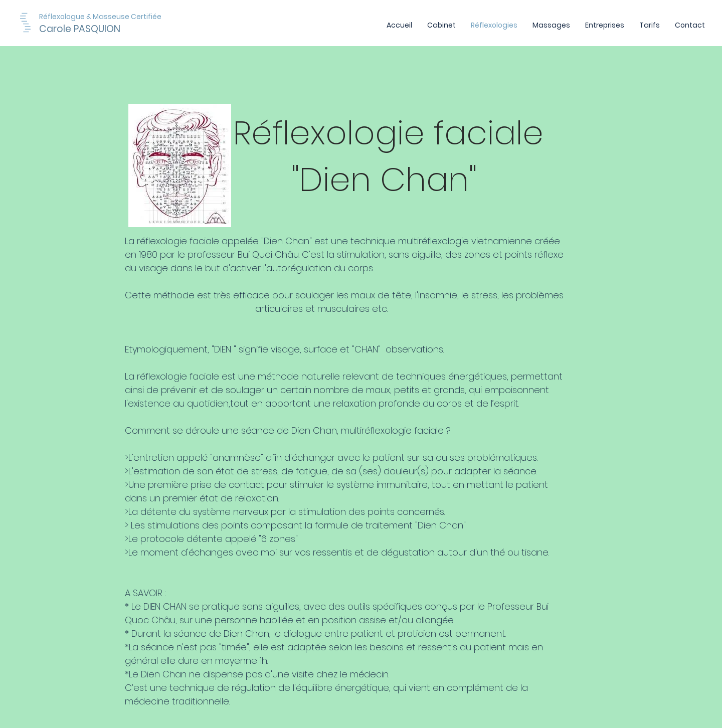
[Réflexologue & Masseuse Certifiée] (127, 17)
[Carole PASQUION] (94, 29)
